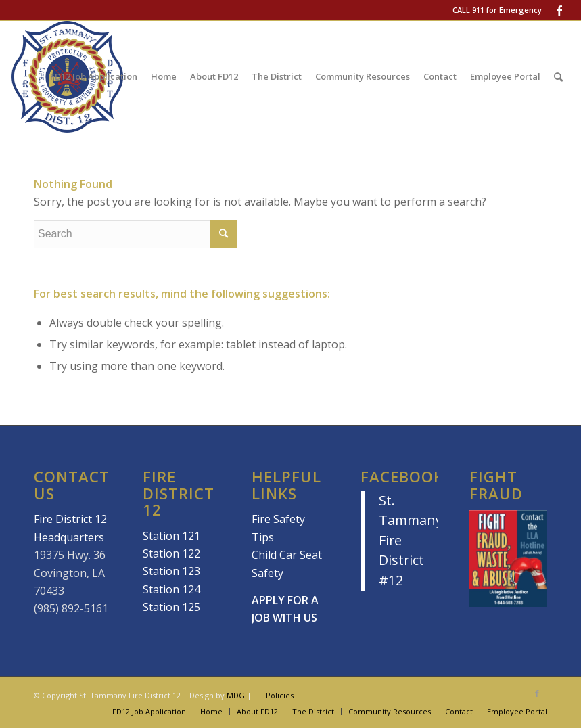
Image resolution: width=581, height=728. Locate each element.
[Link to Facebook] (559, 10)
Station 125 (171, 607)
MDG (236, 695)
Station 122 (171, 553)
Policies (280, 695)
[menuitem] (94, 77)
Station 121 (171, 536)
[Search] (558, 77)
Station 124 (171, 589)
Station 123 (171, 571)
